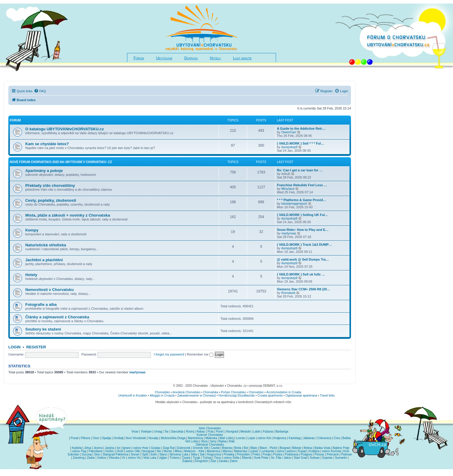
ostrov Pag (79, 451)
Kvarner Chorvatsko (210, 435)
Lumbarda (267, 451)
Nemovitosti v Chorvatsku (50, 290)
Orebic (110, 451)
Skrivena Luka (179, 454)
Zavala (223, 461)
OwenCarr (289, 132)
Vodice (102, 458)
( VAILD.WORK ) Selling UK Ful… (302, 215)
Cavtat (215, 448)
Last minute (242, 58)
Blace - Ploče (268, 448)
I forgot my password (169, 354)
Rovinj (190, 432)
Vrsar (135, 432)
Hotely (215, 58)
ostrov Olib (133, 451)
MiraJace (288, 189)
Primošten (243, 454)
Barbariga (282, 432)
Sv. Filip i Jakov (281, 458)
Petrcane (333, 454)
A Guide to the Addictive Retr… (301, 129)
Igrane (126, 448)
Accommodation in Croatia (284, 392)
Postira (278, 454)
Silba (194, 454)
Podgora (306, 454)
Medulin (246, 432)
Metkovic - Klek (194, 451)
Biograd (285, 448)
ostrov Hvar (141, 448)
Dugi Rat (169, 448)
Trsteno (175, 458)
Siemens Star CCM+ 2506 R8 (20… (304, 289)
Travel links (327, 396)
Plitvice (86, 438)
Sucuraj (87, 454)
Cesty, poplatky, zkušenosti (51, 200)
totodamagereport (294, 203)
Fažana (268, 432)
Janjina (110, 448)
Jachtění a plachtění (44, 260)
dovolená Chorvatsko (186, 392)
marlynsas (289, 233)
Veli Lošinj (192, 441)
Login (14, 347)
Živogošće (201, 461)
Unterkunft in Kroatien (133, 396)
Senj (213, 441)
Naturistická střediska (46, 245)
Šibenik (247, 458)
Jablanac (309, 438)
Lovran (240, 438)
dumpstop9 (289, 147)
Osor (96, 438)
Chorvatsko (162, 392)
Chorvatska (211, 392)
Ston (97, 454)
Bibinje (297, 448)
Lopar (251, 438)
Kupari (302, 451)
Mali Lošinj (226, 438)
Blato (254, 448)
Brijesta (227, 448)
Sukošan (73, 454)
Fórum (139, 58)
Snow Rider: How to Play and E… (303, 230)
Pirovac (319, 454)
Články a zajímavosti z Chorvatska (57, 317)
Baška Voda (322, 448)
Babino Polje (341, 448)
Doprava (191, 58)
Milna (178, 451)
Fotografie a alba (41, 304)
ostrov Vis (134, 458)
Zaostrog (79, 458)
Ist (119, 448)
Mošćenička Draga (173, 438)
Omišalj (118, 438)
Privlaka (229, 454)
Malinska (211, 438)
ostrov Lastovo (286, 451)
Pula (211, 432)
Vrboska (114, 458)
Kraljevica (280, 438)
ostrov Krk (264, 438)
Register (36, 347)
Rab (232, 441)
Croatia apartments (270, 396)
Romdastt (288, 293)
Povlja (267, 454)
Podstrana (292, 454)
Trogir (197, 458)
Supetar (327, 458)
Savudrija (177, 432)
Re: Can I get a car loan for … (300, 170)
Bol (246, 448)
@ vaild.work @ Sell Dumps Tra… (303, 259)
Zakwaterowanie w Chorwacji (197, 396)
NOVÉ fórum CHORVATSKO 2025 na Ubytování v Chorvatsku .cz (61, 162)
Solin (153, 454)
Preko (256, 454)
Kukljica (314, 451)
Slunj (204, 441)
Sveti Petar (261, 458)
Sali (202, 454)
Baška (347, 438)
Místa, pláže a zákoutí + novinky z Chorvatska (68, 215)
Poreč (220, 432)
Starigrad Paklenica (116, 454)
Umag (158, 432)
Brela (238, 448)
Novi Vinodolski (136, 438)
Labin (257, 432)
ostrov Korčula (331, 451)
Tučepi (207, 458)
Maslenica (213, 451)
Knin (346, 451)
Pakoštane (96, 451)
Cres (337, 438)
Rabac (201, 432)
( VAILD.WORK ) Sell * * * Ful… (301, 143)
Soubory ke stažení (43, 329)
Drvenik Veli (201, 448)
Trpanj (186, 458)
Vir (123, 458)
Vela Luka (150, 458)
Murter (168, 451)
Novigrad (232, 432)
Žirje (213, 461)
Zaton (234, 461)
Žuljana (187, 461)
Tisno (218, 458)
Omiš (120, 451)
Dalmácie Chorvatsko (210, 445)
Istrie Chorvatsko (210, 428)
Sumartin (341, 458)
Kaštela (77, 448)
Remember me (200, 354)
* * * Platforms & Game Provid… (302, 200)
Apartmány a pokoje (44, 171)
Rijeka (222, 441)
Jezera (98, 448)
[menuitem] (40, 91)
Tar (167, 432)
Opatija (106, 438)
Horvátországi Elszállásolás (236, 396)
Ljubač (254, 451)
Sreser (135, 454)
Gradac (156, 448)
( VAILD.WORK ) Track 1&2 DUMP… (304, 245)
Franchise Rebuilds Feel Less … (302, 185)
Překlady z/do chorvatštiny (50, 185)
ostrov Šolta (232, 458)
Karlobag (295, 438)
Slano (163, 454)
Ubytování (164, 58)
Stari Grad (301, 458)
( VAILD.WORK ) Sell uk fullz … (301, 274)
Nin (159, 451)
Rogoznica (214, 454)
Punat (75, 438)
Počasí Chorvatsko (233, 392)
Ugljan (163, 458)
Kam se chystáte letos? (47, 144)
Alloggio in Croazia (162, 396)
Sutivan (315, 458)
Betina (308, 448)
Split (145, 454)
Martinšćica (196, 438)
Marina (227, 451)
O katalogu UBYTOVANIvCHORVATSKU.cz (65, 129)
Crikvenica (324, 438)
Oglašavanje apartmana (301, 396)
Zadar (91, 458)
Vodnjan (146, 432)
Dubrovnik (184, 448)
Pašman (347, 454)
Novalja (153, 438)
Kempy (32, 230)
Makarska (240, 451)
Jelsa (88, 448)
